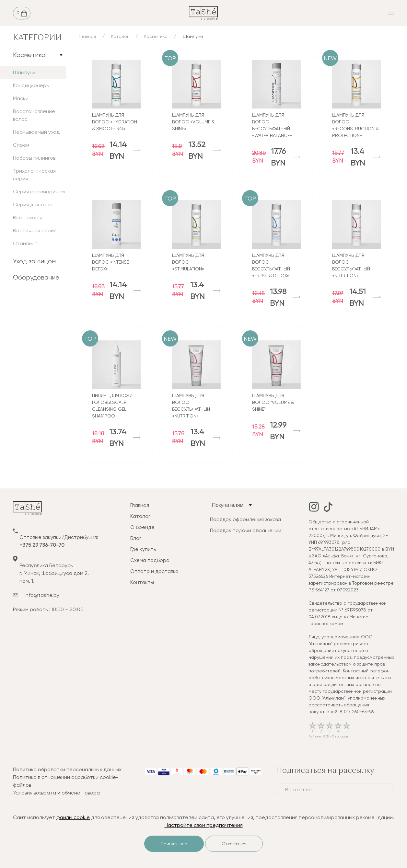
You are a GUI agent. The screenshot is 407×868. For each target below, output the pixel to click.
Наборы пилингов (34, 158)
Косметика (29, 55)
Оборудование (36, 277)
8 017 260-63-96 (357, 712)
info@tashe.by (42, 595)
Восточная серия (35, 230)
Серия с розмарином (39, 192)
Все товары (27, 217)
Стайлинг (25, 243)
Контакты (142, 582)
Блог (136, 538)
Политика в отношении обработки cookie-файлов (66, 781)
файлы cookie (73, 817)
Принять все (174, 844)
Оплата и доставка (154, 571)
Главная (87, 36)
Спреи (21, 145)
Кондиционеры (31, 85)
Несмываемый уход (36, 132)
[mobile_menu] (331, 13)
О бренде (142, 527)
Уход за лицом (34, 261)
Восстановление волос (34, 115)
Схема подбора (150, 560)
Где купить (143, 549)
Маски (21, 98)
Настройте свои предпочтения (204, 825)
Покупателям (228, 505)
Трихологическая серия (34, 175)
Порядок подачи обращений (246, 530)
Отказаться (234, 844)
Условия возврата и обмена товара (56, 793)
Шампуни (24, 72)
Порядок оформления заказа (245, 519)
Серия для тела (33, 205)
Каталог (120, 36)
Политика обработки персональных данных (67, 769)
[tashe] (203, 12)
